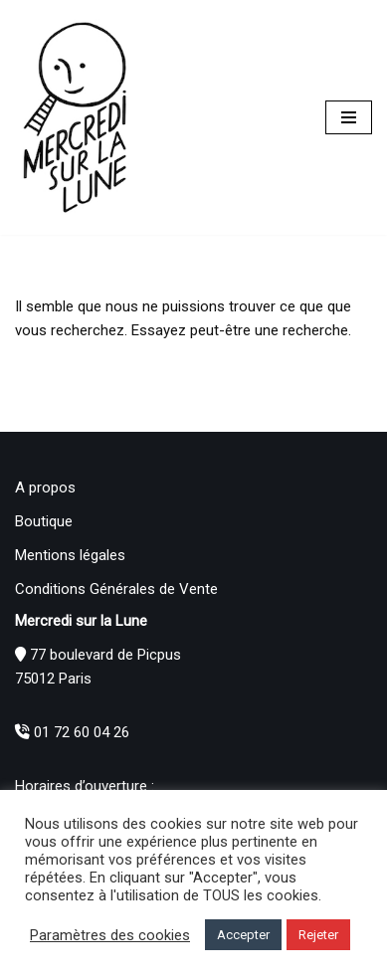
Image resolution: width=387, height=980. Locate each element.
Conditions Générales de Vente (116, 589)
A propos (45, 488)
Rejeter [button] (318, 935)
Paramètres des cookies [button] (110, 935)
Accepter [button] (243, 935)
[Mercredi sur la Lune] (75, 117)
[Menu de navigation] (349, 117)
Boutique (44, 521)
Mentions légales (70, 555)
